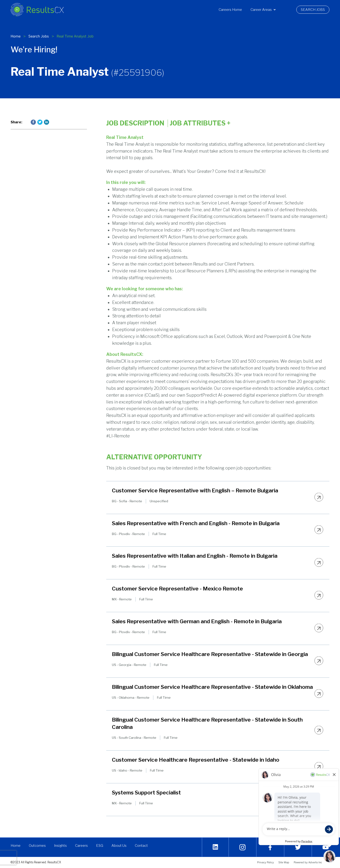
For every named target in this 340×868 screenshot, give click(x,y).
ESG (100, 846)
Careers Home (230, 10)
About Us (119, 846)
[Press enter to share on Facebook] (33, 122)
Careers (82, 846)
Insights (61, 846)
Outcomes (37, 846)
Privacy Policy (266, 862)
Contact (142, 846)
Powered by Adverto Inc (308, 862)
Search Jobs (315, 10)
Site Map (284, 862)
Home (16, 36)
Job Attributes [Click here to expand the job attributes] (200, 123)
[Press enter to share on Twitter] (40, 122)
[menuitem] (230, 10)
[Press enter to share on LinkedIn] (47, 122)
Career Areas (263, 10)
